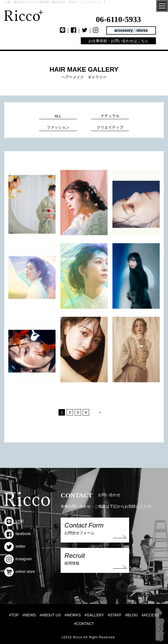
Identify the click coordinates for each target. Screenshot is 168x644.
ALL (58, 116)
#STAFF (114, 615)
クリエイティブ (110, 127)
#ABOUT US (50, 615)
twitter (15, 546)
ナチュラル (110, 116)
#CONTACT (84, 624)
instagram (18, 559)
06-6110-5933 (118, 19)
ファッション (58, 127)
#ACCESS (150, 615)
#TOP (14, 615)
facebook (18, 534)
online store (20, 572)
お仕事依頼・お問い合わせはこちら (118, 41)
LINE (14, 521)
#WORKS (73, 615)
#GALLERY (94, 615)
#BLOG (132, 615)
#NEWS (29, 615)
